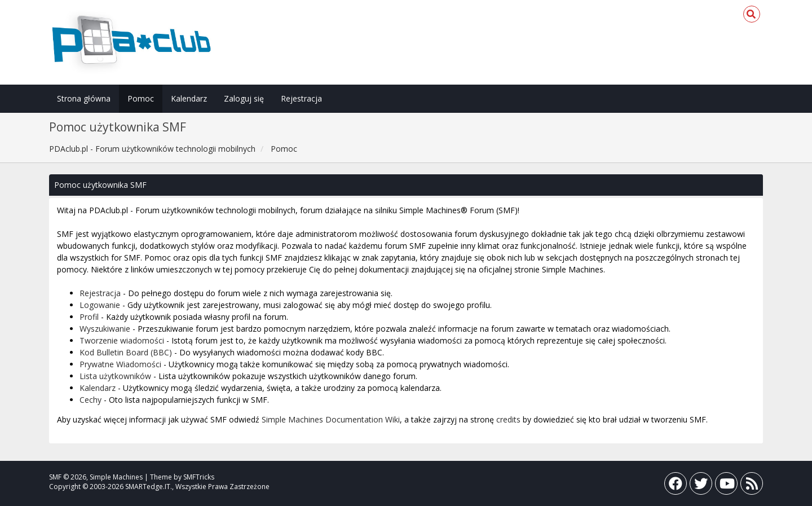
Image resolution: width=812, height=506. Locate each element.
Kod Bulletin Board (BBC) (126, 352)
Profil (89, 317)
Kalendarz (189, 98)
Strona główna (84, 98)
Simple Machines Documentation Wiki (331, 419)
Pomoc (141, 98)
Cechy (91, 400)
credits (508, 419)
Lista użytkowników (115, 376)
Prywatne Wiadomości (120, 364)
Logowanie (100, 305)
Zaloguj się (244, 98)
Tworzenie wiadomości (122, 340)
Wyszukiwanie (105, 329)
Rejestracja (301, 98)
